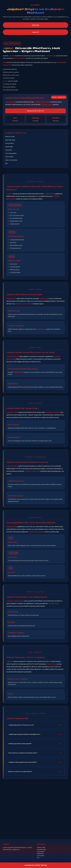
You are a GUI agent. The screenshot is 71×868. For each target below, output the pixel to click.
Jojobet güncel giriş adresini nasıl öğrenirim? (24, 734)
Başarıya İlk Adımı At (36, 111)
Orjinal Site (9, 150)
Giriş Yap (36, 25)
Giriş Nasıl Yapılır (10, 140)
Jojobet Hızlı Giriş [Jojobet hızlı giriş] (35, 865)
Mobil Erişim (9, 147)
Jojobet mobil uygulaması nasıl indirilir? (23, 762)
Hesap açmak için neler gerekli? (20, 744)
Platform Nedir (10, 137)
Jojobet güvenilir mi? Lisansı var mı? (21, 725)
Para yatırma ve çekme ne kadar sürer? (23, 753)
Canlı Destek (9, 157)
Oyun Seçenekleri (11, 153)
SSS (6, 163)
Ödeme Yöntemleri (11, 160)
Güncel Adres (10, 143)
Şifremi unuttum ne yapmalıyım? (20, 772)
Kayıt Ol (36, 32)
